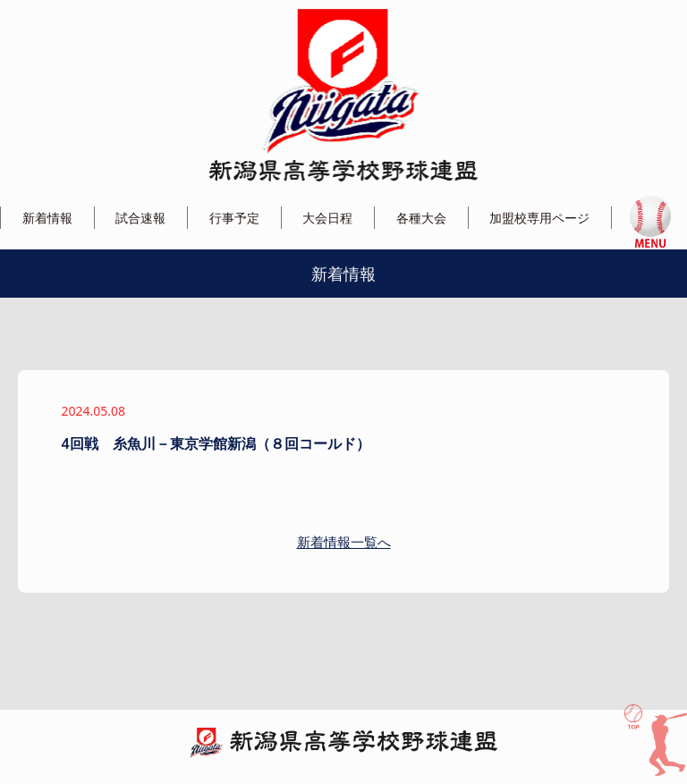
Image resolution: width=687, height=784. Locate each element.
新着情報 (47, 218)
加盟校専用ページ (539, 218)
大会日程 (327, 218)
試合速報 (140, 218)
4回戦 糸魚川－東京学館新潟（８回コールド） (216, 443)
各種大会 (421, 218)
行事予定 (234, 218)
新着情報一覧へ (344, 542)
